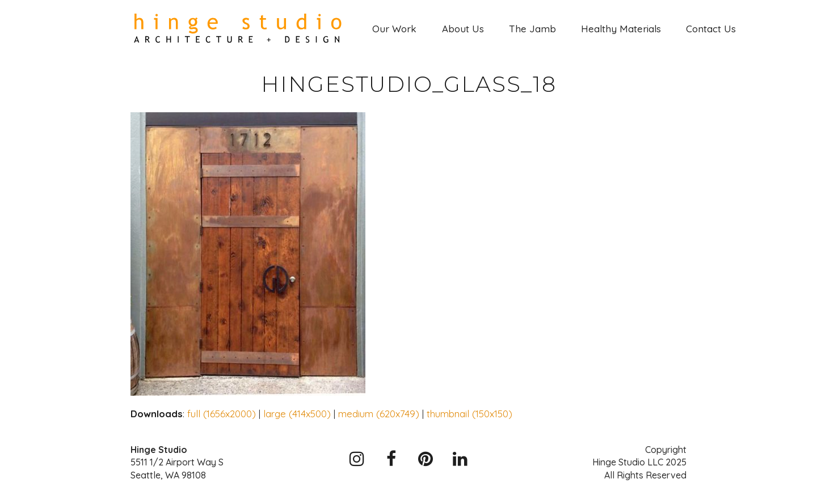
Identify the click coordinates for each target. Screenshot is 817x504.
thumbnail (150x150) (469, 414)
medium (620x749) (379, 414)
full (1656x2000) (222, 414)
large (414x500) (297, 414)
